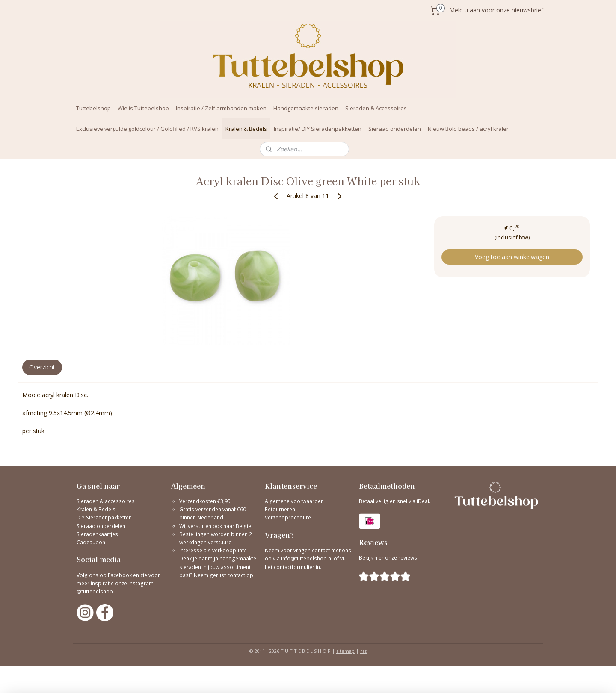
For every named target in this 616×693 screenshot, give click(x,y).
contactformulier (295, 567)
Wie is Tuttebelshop (143, 108)
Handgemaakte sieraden (306, 108)
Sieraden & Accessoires (376, 108)
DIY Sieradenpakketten (104, 518)
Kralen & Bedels (246, 129)
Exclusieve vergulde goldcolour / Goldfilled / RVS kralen (147, 129)
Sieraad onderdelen (395, 129)
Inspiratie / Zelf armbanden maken (221, 108)
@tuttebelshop (95, 591)
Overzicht (42, 367)
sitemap (345, 651)
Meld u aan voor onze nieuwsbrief (496, 10)
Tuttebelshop (93, 108)
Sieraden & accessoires (106, 501)
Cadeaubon (91, 542)
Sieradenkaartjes (97, 534)
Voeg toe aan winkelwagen (512, 257)
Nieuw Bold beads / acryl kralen (469, 129)
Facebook (120, 575)
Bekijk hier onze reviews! (389, 558)
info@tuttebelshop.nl (307, 559)
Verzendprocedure (288, 518)
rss (363, 651)
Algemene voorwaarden (294, 501)
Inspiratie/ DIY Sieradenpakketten (318, 129)
